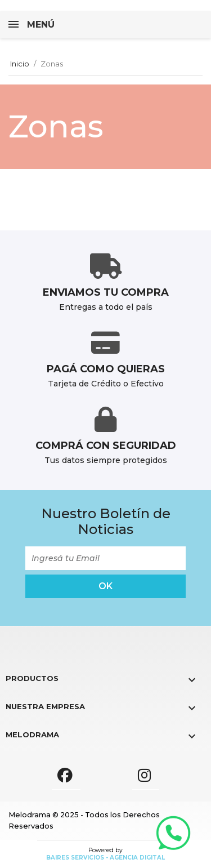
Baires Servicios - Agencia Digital (105, 858)
